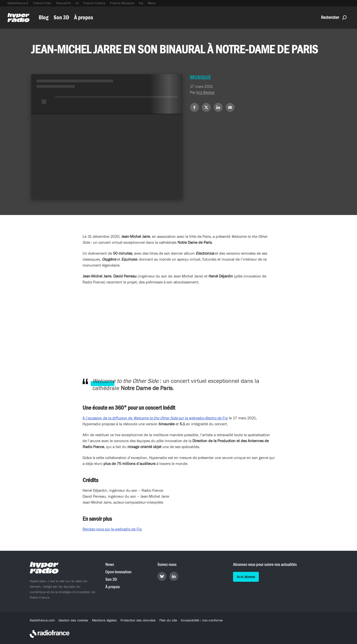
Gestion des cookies (73, 620)
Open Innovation (118, 572)
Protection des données (138, 620)
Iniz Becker (206, 92)
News (110, 565)
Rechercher (334, 17)
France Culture (94, 3)
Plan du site (168, 620)
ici (77, 3)
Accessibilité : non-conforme (202, 620)
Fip (141, 3)
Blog (44, 17)
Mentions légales (104, 620)
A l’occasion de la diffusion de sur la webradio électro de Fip (155, 418)
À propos (84, 17)
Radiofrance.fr (18, 3)
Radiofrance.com (42, 620)
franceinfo (63, 3)
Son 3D (61, 17)
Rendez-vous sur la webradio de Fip (112, 529)
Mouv (152, 3)
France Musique (122, 3)
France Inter (42, 3)
